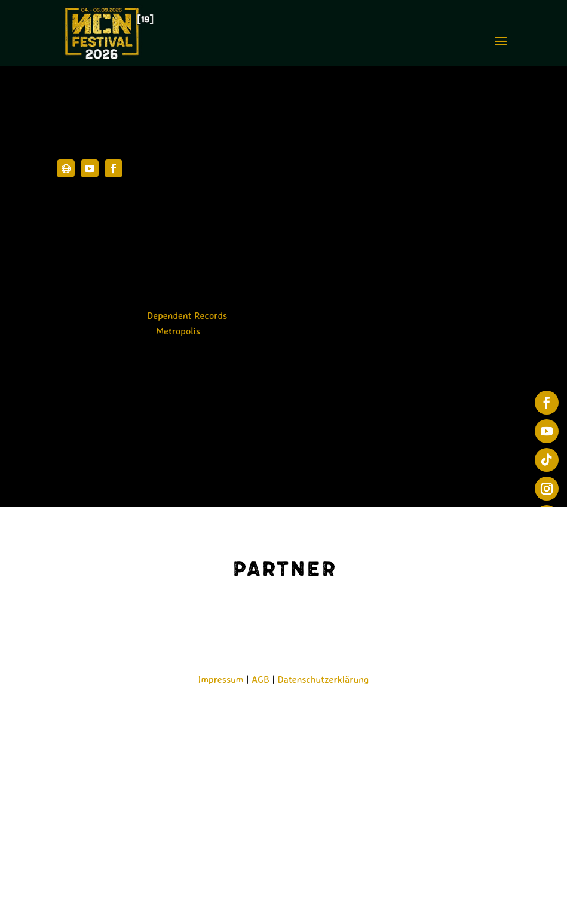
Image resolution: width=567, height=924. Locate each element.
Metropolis (178, 331)
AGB (260, 679)
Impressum (221, 679)
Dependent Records (187, 315)
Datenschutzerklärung (324, 679)
